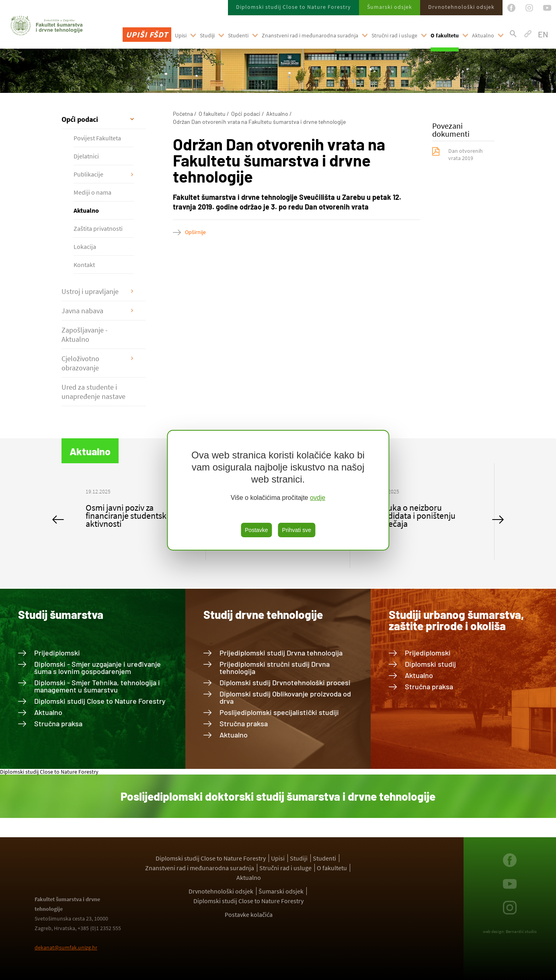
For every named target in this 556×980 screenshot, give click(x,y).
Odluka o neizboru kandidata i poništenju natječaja (415, 516)
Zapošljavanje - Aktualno (85, 335)
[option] (134, 512)
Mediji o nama (92, 192)
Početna (183, 114)
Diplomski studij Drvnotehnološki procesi (285, 682)
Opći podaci (80, 119)
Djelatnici (86, 156)
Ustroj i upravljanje (90, 291)
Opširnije (195, 232)
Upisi (181, 35)
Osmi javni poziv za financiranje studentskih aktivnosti (129, 516)
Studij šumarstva (61, 614)
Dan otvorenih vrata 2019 (466, 154)
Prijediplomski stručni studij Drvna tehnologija (275, 668)
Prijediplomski (57, 653)
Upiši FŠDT (147, 34)
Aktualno (483, 35)
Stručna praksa (58, 723)
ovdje (318, 498)
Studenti (238, 35)
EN (543, 34)
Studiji (207, 35)
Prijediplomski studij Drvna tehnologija (281, 653)
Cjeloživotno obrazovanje (80, 363)
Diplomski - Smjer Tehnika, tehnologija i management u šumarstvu (97, 686)
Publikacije (88, 174)
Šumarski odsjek (390, 7)
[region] (278, 490)
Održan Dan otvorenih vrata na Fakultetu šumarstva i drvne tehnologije (259, 122)
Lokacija (85, 247)
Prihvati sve (297, 530)
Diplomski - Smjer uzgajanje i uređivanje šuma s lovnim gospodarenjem (97, 668)
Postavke (256, 530)
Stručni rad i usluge (394, 35)
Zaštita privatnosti (98, 228)
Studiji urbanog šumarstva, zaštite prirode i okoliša (456, 620)
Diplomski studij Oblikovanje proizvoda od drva (285, 697)
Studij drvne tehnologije (263, 614)
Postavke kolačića (249, 914)
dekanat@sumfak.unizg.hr (66, 947)
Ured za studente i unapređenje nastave (93, 392)
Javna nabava (82, 311)
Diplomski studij (430, 664)
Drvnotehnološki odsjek (461, 7)
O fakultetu (445, 35)
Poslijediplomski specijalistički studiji (279, 712)
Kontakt (84, 265)
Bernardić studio (521, 931)
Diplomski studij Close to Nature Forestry (293, 7)
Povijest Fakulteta (97, 138)
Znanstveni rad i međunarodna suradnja (310, 35)
